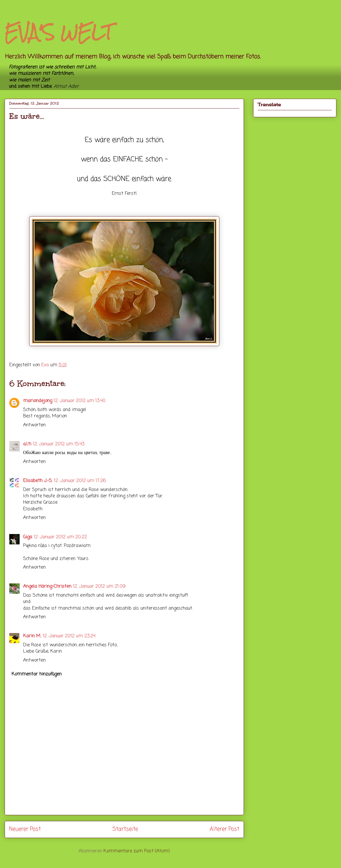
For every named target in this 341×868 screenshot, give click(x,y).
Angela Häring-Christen (47, 587)
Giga (28, 537)
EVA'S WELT (59, 32)
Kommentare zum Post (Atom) (137, 851)
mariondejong (38, 401)
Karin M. (32, 636)
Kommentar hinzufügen (37, 674)
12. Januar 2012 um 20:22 (60, 537)
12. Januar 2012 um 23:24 (69, 636)
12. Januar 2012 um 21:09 (99, 587)
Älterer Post (224, 829)
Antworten (34, 425)
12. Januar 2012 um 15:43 (59, 444)
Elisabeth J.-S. (38, 481)
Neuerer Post (25, 829)
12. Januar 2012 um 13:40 (80, 401)
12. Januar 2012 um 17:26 (80, 481)
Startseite (125, 829)
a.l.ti (27, 444)
